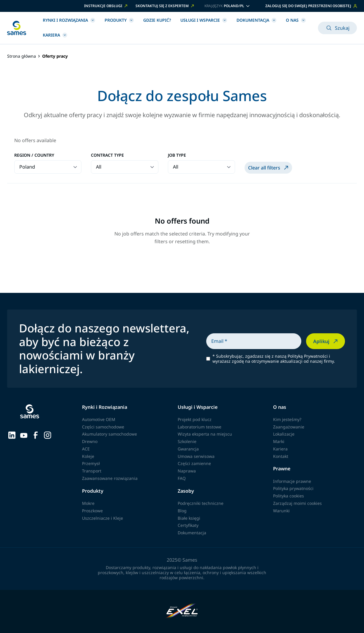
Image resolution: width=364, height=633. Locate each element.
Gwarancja (188, 449)
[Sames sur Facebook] (36, 435)
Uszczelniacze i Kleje (103, 518)
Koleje (88, 456)
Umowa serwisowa (196, 456)
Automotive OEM (99, 419)
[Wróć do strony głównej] (17, 28)
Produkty (119, 20)
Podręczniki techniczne (201, 503)
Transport (92, 471)
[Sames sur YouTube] (24, 435)
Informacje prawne (292, 481)
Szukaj (337, 28)
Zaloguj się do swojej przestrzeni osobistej (311, 6)
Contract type (107, 155)
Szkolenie (187, 441)
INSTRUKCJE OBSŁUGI (106, 6)
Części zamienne (194, 463)
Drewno (90, 441)
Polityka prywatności (293, 488)
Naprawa (187, 471)
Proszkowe (92, 511)
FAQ (182, 478)
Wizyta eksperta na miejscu (205, 434)
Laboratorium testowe (200, 427)
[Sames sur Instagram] (48, 435)
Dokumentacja (256, 20)
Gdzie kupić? (157, 20)
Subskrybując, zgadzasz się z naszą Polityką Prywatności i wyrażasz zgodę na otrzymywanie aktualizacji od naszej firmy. (274, 359)
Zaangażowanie (289, 427)
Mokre (88, 503)
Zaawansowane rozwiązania (110, 478)
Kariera (55, 35)
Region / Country (34, 155)
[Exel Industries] (182, 611)
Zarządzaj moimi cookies (297, 503)
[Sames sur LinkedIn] (12, 435)
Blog (182, 511)
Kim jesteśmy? (287, 419)
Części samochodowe (103, 427)
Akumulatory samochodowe (109, 434)
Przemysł (91, 463)
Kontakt (281, 456)
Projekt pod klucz (195, 419)
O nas (296, 20)
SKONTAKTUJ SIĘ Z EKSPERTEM (165, 6)
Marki (279, 441)
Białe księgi (189, 518)
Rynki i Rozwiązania (69, 20)
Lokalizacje (284, 434)
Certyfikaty (188, 525)
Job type (177, 155)
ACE (86, 449)
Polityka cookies (289, 496)
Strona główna (22, 56)
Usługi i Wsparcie (204, 20)
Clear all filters (269, 168)
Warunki (281, 511)
